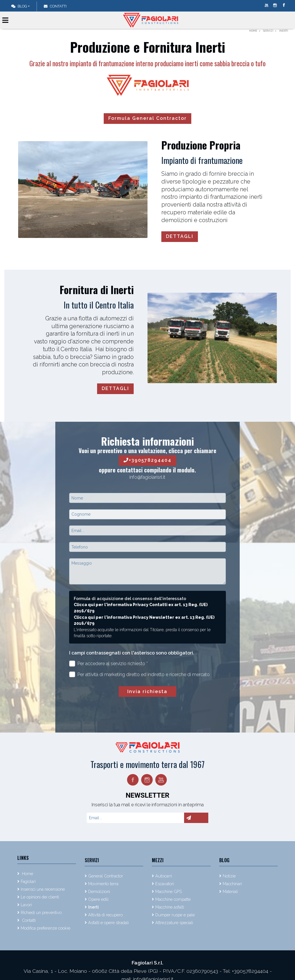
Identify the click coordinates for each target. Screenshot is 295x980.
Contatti (28, 920)
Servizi (92, 860)
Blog (19, 6)
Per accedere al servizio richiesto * (108, 664)
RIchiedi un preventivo (41, 912)
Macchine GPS (169, 891)
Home (27, 874)
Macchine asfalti (170, 907)
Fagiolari (28, 881)
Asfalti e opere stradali (108, 923)
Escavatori (165, 884)
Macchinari (232, 884)
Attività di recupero (105, 915)
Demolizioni (99, 891)
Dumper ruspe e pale (175, 915)
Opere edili (98, 899)
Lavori (26, 905)
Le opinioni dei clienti (40, 897)
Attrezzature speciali (174, 923)
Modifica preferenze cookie (46, 928)
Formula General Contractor (147, 118)
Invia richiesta (147, 692)
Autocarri (164, 876)
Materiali (230, 891)
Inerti (93, 907)
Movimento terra (103, 884)
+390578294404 (147, 460)
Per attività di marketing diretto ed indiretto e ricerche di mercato (139, 675)
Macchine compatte (173, 899)
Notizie (229, 876)
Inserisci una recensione (43, 889)
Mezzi (158, 860)
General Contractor (106, 876)
